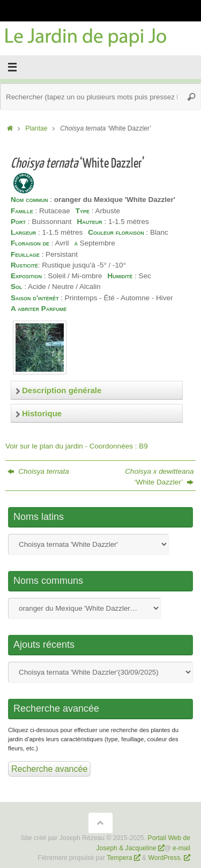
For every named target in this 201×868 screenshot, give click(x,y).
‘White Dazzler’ (159, 477)
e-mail (181, 848)
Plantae (36, 128)
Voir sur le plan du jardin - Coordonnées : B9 (77, 446)
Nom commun (84, 608)
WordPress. (166, 858)
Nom (88, 544)
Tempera (119, 858)
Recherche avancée (49, 769)
